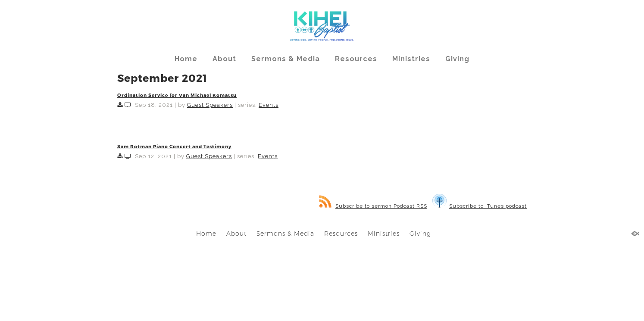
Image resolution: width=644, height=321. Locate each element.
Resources (356, 59)
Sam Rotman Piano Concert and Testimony (174, 146)
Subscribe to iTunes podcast (480, 206)
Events (269, 105)
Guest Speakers (210, 105)
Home (186, 59)
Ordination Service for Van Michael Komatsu (177, 95)
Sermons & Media (286, 59)
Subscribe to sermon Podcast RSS (373, 206)
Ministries (411, 59)
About (224, 59)
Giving (457, 59)
